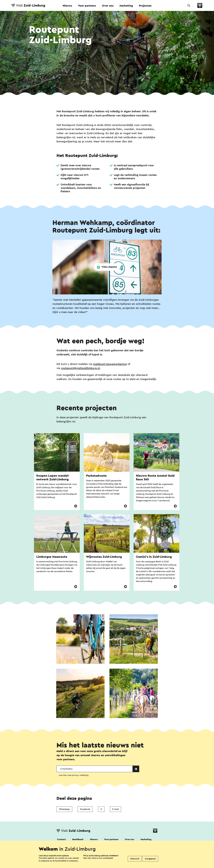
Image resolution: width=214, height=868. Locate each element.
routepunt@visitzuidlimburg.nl (80, 368)
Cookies (117, 866)
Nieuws (67, 6)
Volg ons (61, 847)
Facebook (85, 809)
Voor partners (87, 6)
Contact (61, 839)
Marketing (126, 6)
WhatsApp (64, 809)
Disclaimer (62, 866)
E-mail (115, 809)
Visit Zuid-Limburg (137, 866)
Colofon (78, 866)
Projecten (145, 6)
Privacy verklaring (98, 866)
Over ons (108, 6)
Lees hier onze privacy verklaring (74, 775)
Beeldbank (78, 839)
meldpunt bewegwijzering (110, 364)
